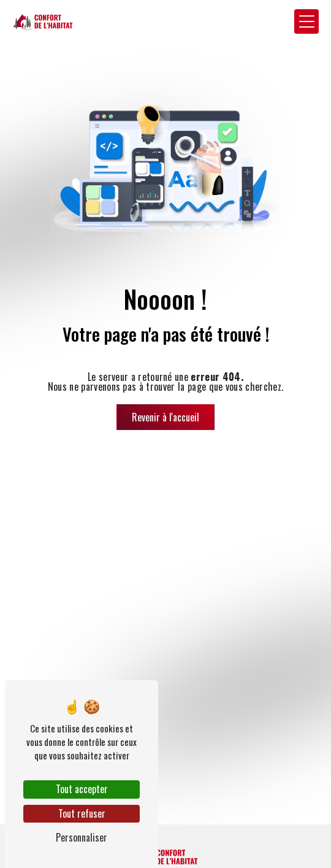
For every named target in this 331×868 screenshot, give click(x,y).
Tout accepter (82, 789)
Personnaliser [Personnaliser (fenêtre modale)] (82, 837)
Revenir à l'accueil (165, 417)
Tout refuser (82, 813)
